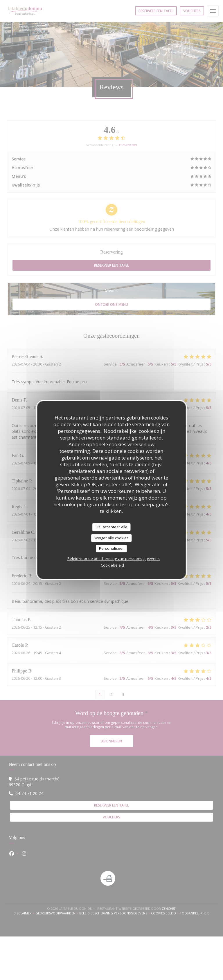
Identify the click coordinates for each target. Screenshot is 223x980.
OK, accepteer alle (111, 527)
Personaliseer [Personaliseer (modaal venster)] (111, 548)
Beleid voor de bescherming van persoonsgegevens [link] (114, 558)
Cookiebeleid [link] (112, 565)
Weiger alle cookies (111, 538)
